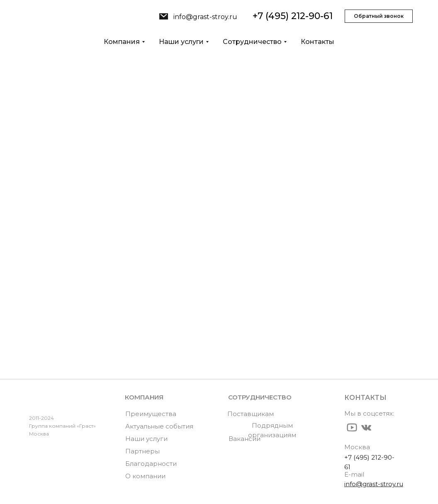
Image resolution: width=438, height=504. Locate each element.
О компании (54, 309)
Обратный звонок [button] (379, 16)
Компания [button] (122, 42)
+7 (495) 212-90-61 (293, 16)
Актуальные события (159, 426)
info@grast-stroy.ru (205, 17)
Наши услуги (55, 321)
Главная (45, 296)
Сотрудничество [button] (252, 42)
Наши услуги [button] (181, 42)
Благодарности (151, 464)
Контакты (318, 42)
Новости (46, 334)
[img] (164, 16)
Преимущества (151, 414)
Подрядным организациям (272, 430)
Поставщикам (251, 414)
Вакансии (245, 439)
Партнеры (142, 451)
